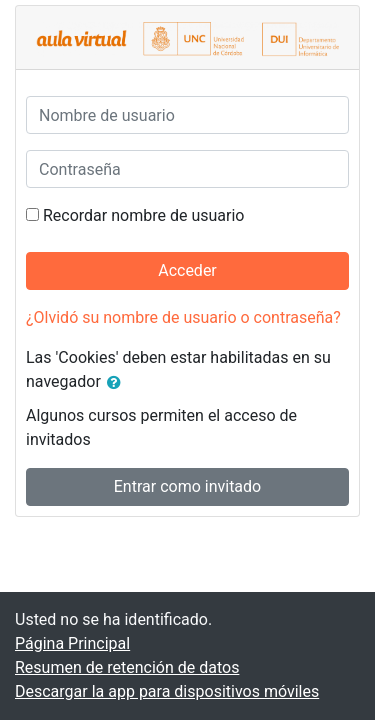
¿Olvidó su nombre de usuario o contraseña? (183, 317)
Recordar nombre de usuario (143, 215)
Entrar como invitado (187, 486)
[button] (118, 383)
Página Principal (72, 643)
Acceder (187, 270)
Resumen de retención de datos (127, 667)
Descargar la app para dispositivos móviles (167, 691)
